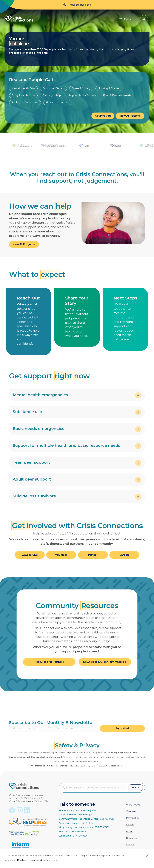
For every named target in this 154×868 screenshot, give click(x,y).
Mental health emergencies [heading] (40, 395)
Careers (130, 825)
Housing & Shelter (109, 88)
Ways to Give (133, 805)
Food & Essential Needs (117, 95)
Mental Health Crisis (23, 88)
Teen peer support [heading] (31, 462)
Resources (132, 838)
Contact (130, 845)
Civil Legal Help (52, 95)
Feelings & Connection (25, 103)
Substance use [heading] (27, 412)
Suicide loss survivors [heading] (34, 496)
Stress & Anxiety (81, 88)
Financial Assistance (57, 103)
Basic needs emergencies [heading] (39, 429)
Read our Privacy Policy (30, 860)
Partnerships (133, 818)
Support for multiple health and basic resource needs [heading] (67, 445)
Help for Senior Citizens (82, 95)
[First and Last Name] (31, 729)
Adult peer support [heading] (32, 479)
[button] (144, 19)
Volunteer (131, 811)
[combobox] (93, 788)
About (129, 831)
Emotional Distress (53, 88)
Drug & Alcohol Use (23, 95)
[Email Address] (76, 729)
